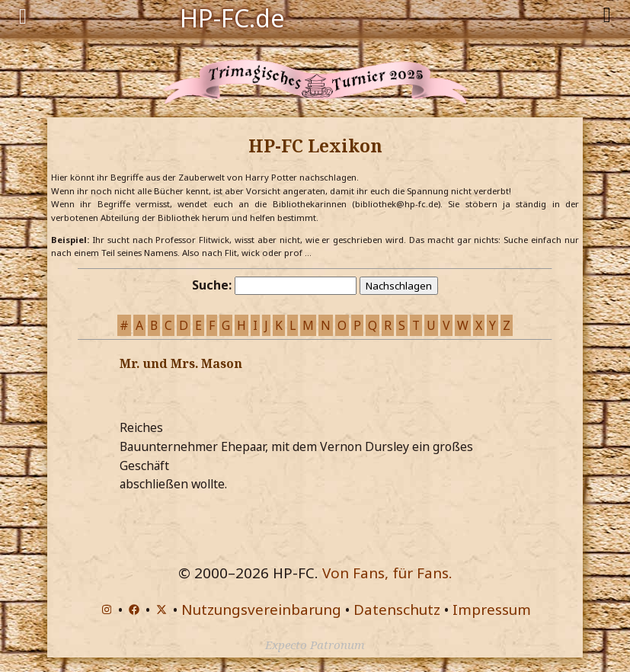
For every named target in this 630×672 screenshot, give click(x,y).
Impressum (492, 610)
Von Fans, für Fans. (387, 573)
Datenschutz (397, 610)
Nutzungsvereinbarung (261, 610)
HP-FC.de (232, 17)
